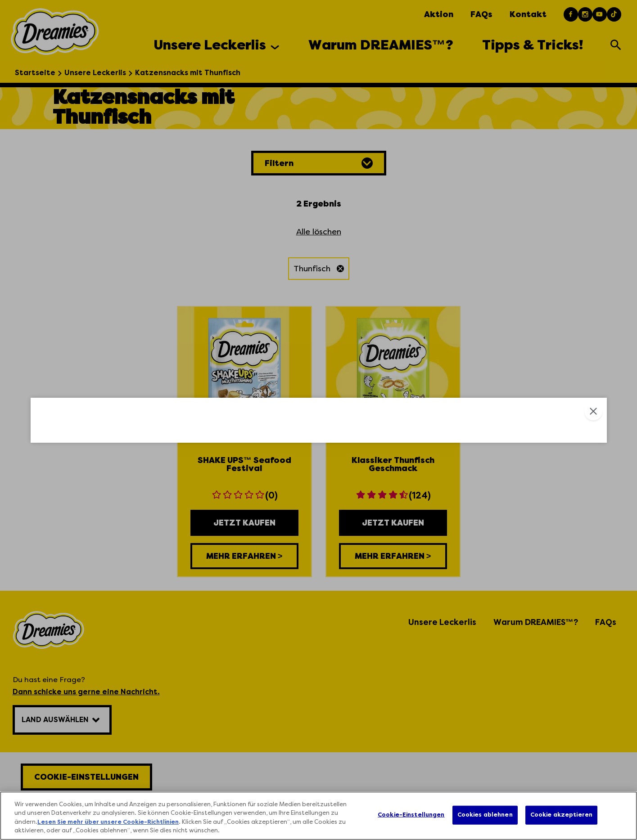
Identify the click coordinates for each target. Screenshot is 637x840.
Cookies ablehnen (485, 815)
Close (593, 272)
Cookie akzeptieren (561, 815)
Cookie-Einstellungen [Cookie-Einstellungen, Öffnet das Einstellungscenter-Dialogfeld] (411, 815)
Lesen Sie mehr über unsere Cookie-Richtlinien (108, 822)
